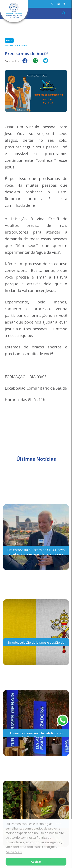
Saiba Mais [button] (14, 852)
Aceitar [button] (36, 862)
